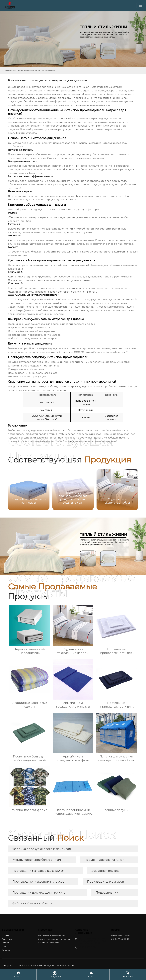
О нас (91, 974)
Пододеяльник (107, 893)
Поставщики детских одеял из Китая (40, 893)
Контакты (128, 974)
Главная (5, 70)
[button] (132, 489)
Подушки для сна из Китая (104, 860)
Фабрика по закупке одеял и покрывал (42, 849)
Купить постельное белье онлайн (37, 860)
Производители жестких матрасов (38, 882)
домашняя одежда (106, 871)
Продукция (55, 974)
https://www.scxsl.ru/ (29, 310)
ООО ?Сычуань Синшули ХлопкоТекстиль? (101, 352)
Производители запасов (106, 882)
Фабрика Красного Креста (32, 903)
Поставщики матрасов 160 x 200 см (38, 871)
